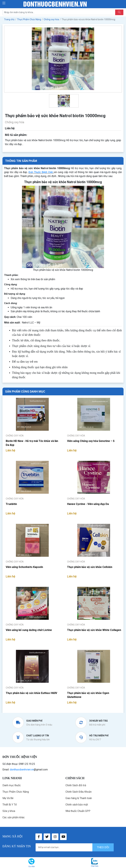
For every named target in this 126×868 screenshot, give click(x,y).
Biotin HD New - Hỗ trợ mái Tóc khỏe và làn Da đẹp (32, 443)
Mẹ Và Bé (8, 798)
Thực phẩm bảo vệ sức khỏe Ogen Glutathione (88, 695)
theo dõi (103, 847)
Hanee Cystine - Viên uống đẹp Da (88, 504)
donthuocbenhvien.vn (22, 770)
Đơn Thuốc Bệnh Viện (41, 172)
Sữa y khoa (9, 811)
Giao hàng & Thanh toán (79, 798)
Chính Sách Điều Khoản (79, 792)
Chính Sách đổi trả (76, 785)
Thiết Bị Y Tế (10, 805)
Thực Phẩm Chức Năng (16, 792)
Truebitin (11, 504)
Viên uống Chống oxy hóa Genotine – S (91, 441)
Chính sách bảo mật (77, 805)
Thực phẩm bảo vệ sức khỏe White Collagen (94, 630)
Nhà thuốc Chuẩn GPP (78, 811)
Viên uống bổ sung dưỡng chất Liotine (29, 630)
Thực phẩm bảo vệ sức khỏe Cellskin (90, 567)
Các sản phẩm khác (14, 817)
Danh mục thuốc (12, 785)
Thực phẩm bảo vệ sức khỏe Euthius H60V (31, 693)
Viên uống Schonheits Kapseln (24, 567)
